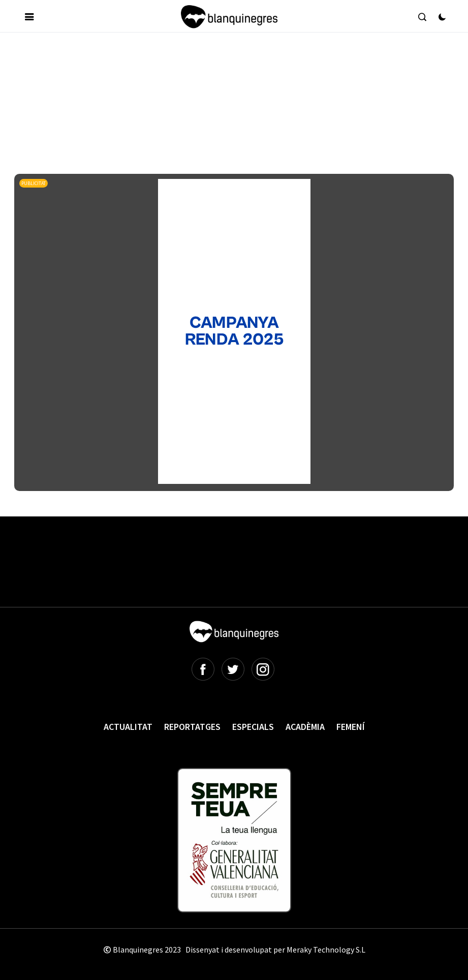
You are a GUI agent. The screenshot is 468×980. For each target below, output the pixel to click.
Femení (351, 727)
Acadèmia (305, 727)
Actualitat (128, 727)
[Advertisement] (199, 71)
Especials (253, 727)
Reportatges (192, 727)
